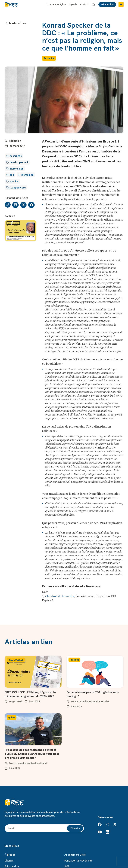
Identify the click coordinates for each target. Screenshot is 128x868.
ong (12, 175)
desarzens (16, 156)
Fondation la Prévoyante (78, 860)
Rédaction (15, 141)
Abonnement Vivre (75, 854)
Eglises (11, 717)
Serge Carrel (15, 701)
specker (14, 181)
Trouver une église (57, 4)
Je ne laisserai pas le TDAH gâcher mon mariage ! (92, 694)
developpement (19, 162)
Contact (85, 4)
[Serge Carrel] (6, 701)
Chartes (9, 860)
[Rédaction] (6, 140)
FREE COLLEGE (16, 660)
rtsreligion (27, 175)
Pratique (74, 660)
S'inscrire (75, 828)
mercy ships (16, 169)
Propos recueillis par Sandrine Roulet (90, 701)
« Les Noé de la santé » (60, 596)
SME (67, 866)
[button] (121, 4)
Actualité (49, 58)
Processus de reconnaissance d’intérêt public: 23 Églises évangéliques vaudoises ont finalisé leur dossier (33, 753)
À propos (10, 854)
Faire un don (12, 866)
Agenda (74, 4)
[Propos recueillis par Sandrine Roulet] (68, 701)
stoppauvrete (18, 188)
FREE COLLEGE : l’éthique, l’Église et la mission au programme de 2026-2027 (33, 694)
